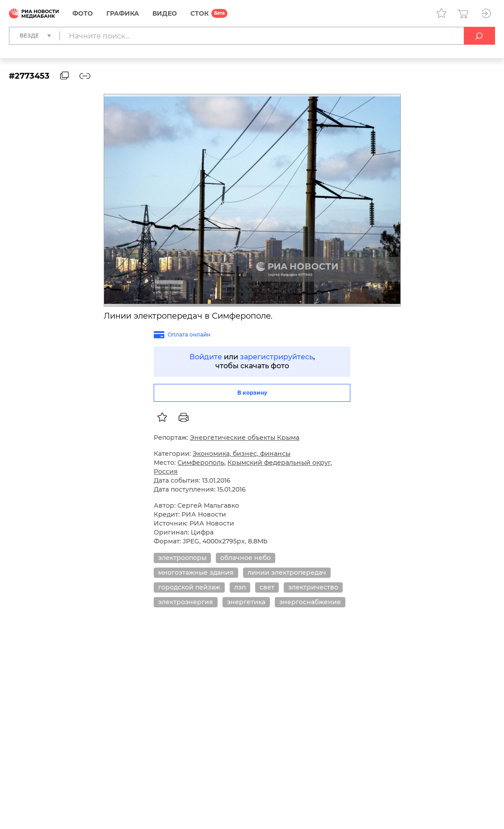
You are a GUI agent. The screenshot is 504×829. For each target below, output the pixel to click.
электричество (313, 587)
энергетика (246, 602)
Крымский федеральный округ (279, 463)
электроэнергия (186, 602)
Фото (83, 13)
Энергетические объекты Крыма (245, 438)
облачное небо (246, 558)
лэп (240, 587)
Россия (166, 471)
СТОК (199, 13)
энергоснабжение (310, 602)
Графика (123, 13)
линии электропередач (287, 572)
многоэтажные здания (196, 572)
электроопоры (182, 558)
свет (267, 587)
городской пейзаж (189, 587)
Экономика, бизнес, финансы (241, 454)
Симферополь (201, 463)
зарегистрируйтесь (277, 357)
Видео (165, 13)
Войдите (206, 357)
